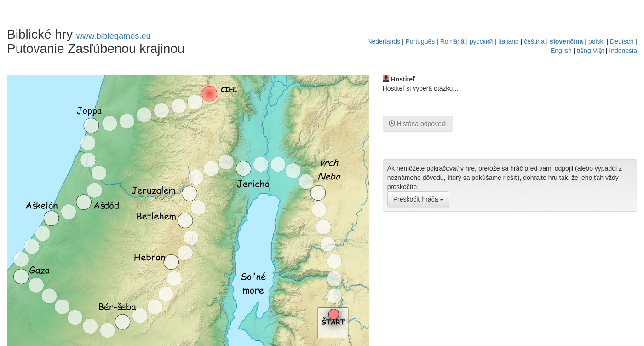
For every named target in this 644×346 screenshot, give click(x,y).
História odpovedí (418, 124)
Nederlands (384, 41)
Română (452, 41)
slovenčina (566, 41)
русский (481, 41)
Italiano (509, 41)
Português (420, 41)
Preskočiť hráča (419, 199)
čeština (534, 41)
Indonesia (623, 51)
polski (597, 41)
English (561, 51)
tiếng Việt (590, 51)
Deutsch (622, 41)
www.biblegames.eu (114, 36)
